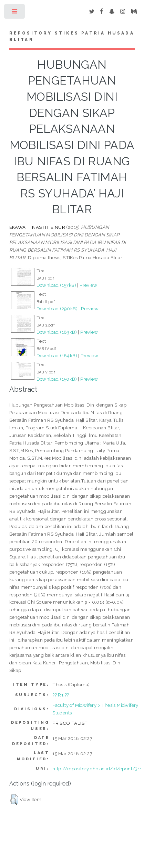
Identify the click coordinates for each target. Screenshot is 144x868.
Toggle (15, 13)
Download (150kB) (57, 379)
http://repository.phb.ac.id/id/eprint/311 (97, 769)
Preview (88, 285)
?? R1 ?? (61, 695)
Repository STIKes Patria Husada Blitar (72, 37)
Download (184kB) (57, 355)
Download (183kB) (57, 332)
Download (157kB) (56, 285)
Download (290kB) (57, 309)
